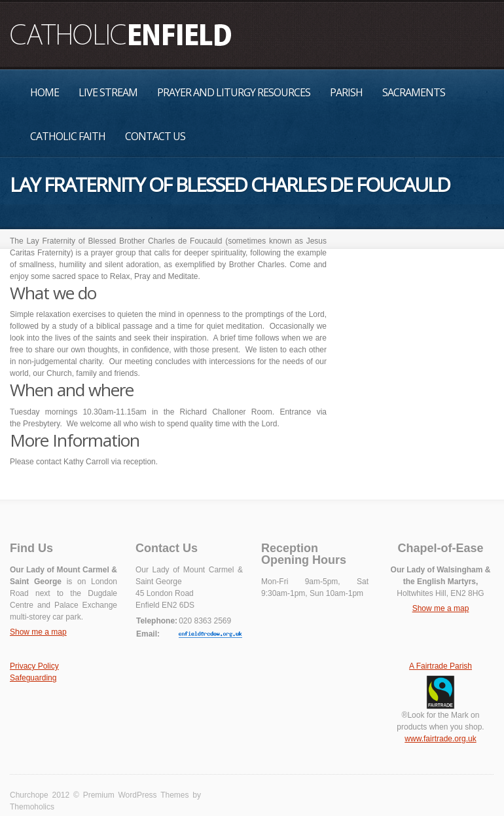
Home (45, 92)
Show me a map (38, 632)
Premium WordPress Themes (136, 795)
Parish (346, 92)
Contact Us (155, 136)
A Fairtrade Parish (441, 666)
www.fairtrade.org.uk (440, 739)
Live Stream (108, 92)
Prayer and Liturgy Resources (234, 92)
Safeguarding (33, 678)
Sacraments (414, 92)
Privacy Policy (34, 666)
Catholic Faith (68, 136)
